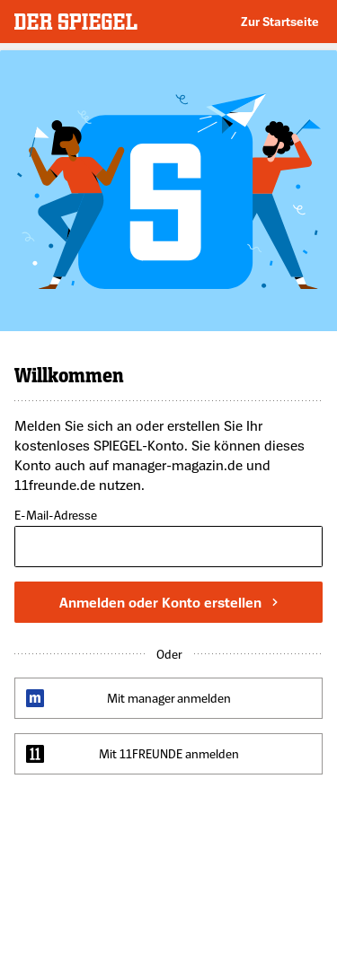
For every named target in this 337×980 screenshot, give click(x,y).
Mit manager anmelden (169, 698)
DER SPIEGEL (76, 22)
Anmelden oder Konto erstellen (168, 602)
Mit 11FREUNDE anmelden (169, 753)
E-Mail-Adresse (56, 516)
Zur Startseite (280, 21)
